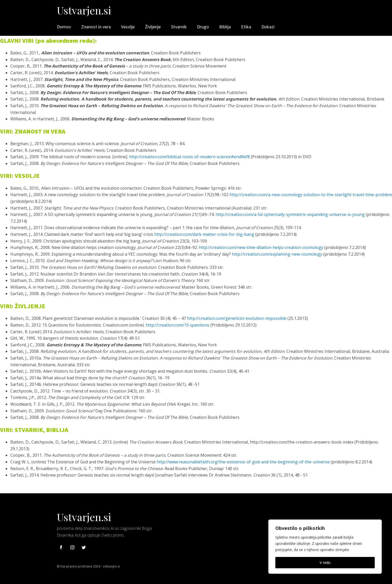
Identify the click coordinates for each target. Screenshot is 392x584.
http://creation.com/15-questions (178, 325)
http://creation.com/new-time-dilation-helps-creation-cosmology (261, 247)
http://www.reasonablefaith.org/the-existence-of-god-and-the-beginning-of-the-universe (243, 462)
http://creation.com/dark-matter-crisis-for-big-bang (204, 234)
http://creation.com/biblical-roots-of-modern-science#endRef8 (189, 157)
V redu (325, 562)
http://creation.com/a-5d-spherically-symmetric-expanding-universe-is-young (290, 214)
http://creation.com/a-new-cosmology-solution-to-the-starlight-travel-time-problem (311, 195)
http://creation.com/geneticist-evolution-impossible (237, 318)
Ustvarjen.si (84, 10)
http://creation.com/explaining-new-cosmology (277, 254)
